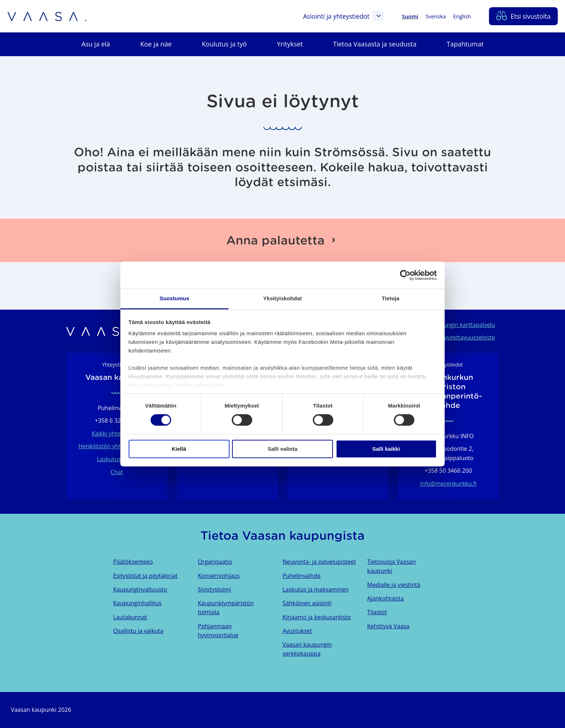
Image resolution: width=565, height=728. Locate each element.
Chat (117, 472)
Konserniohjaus (219, 576)
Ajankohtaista (386, 598)
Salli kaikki (386, 449)
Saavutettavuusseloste (465, 337)
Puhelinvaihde (302, 576)
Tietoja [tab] (391, 298)
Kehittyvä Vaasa (388, 626)
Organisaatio (215, 562)
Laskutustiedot (117, 459)
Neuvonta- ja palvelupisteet (319, 562)
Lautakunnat (130, 617)
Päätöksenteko (133, 562)
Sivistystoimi (214, 589)
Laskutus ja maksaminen (316, 589)
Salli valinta (283, 449)
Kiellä (179, 449)
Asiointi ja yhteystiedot (343, 16)
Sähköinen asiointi (307, 603)
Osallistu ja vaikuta (138, 631)
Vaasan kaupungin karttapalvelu (452, 325)
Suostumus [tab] (175, 298)
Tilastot (377, 612)
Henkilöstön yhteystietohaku (117, 446)
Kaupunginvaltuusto (140, 589)
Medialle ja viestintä (394, 585)
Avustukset (297, 631)
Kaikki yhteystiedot (117, 433)
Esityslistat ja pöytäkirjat (145, 576)
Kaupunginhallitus (137, 603)
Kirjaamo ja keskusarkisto (317, 617)
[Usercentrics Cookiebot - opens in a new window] (405, 275)
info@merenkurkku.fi (448, 484)
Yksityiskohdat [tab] (282, 298)
